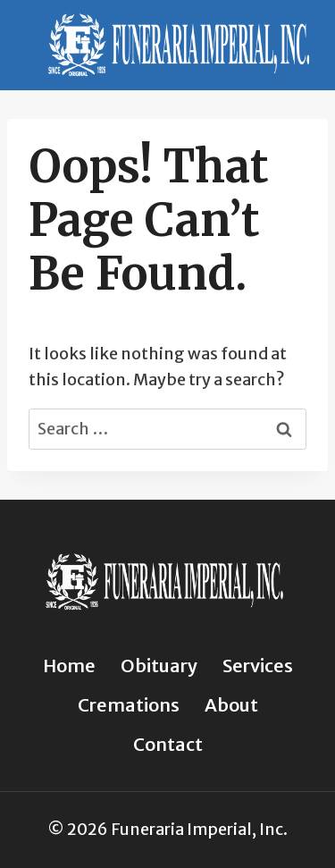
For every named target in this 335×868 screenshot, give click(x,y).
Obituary (159, 666)
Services (258, 666)
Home (69, 666)
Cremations (129, 705)
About (231, 705)
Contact (168, 744)
